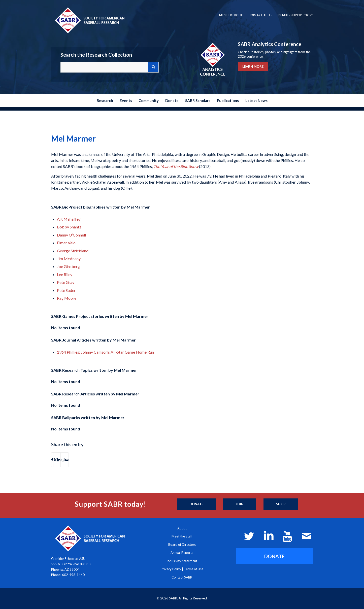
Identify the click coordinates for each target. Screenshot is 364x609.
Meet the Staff (182, 536)
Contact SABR (182, 577)
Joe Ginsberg (68, 266)
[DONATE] (274, 556)
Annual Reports (182, 553)
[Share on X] (55, 460)
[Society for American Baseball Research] (89, 20)
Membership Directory (295, 15)
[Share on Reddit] (63, 460)
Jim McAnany (69, 259)
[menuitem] (232, 15)
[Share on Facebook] (52, 460)
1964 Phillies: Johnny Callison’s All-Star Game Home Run (105, 352)
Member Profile (232, 15)
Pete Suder (66, 290)
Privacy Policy (171, 569)
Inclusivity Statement (182, 561)
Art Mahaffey (69, 219)
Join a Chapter (261, 15)
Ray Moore (67, 298)
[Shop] (281, 504)
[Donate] (196, 504)
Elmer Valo (66, 243)
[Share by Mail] (67, 460)
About (182, 528)
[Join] (240, 504)
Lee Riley (65, 274)
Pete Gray (66, 282)
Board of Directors (182, 545)
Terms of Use (194, 569)
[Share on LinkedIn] (59, 460)
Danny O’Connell (71, 235)
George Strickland (73, 251)
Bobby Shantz (69, 227)
